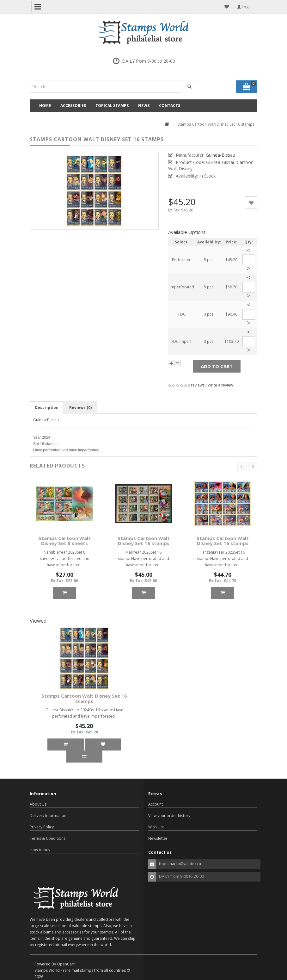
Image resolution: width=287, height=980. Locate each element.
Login (244, 7)
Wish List (156, 827)
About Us (38, 804)
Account (156, 804)
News (144, 106)
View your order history (169, 816)
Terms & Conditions (48, 838)
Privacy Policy (42, 827)
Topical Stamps (112, 106)
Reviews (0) (80, 408)
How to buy (40, 850)
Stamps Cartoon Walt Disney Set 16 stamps (144, 541)
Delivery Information (48, 816)
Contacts (170, 106)
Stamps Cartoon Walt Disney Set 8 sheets (65, 541)
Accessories (73, 106)
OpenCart (66, 964)
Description (47, 408)
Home (45, 106)
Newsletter (158, 838)
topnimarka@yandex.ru (180, 864)
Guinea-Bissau (46, 420)
